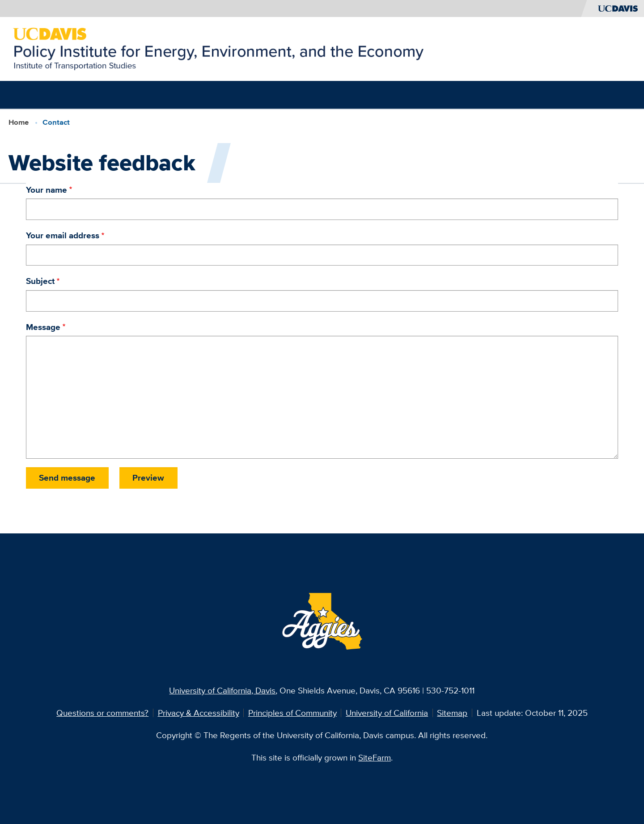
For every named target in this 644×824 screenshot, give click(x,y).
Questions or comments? (102, 713)
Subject (40, 281)
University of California (387, 713)
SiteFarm (375, 757)
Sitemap (452, 713)
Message (43, 327)
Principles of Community (292, 713)
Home (19, 122)
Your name (47, 190)
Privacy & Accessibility (199, 713)
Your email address (63, 235)
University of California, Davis (222, 690)
